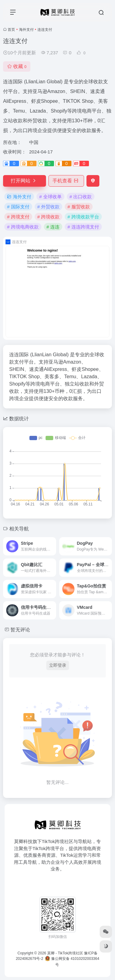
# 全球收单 (50, 197)
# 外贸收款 (49, 207)
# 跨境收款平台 (83, 217)
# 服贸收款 (79, 207)
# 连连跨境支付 (83, 227)
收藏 (17, 66)
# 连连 (53, 227)
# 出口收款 (81, 197)
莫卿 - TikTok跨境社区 (65, 953)
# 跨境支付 (18, 217)
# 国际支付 (18, 207)
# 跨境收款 (49, 217)
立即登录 (58, 665)
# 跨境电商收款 (23, 227)
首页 (11, 30)
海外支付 (26, 30)
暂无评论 (20, 630)
